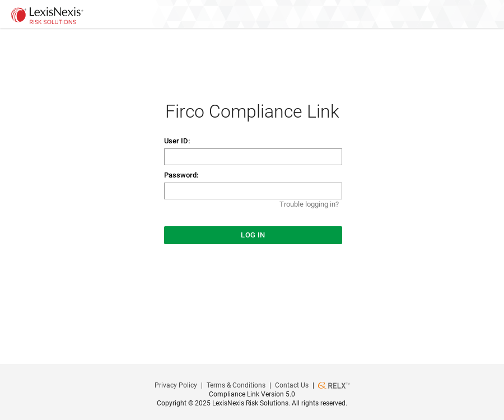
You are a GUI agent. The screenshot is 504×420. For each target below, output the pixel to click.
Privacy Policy (176, 385)
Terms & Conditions (236, 385)
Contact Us (292, 385)
